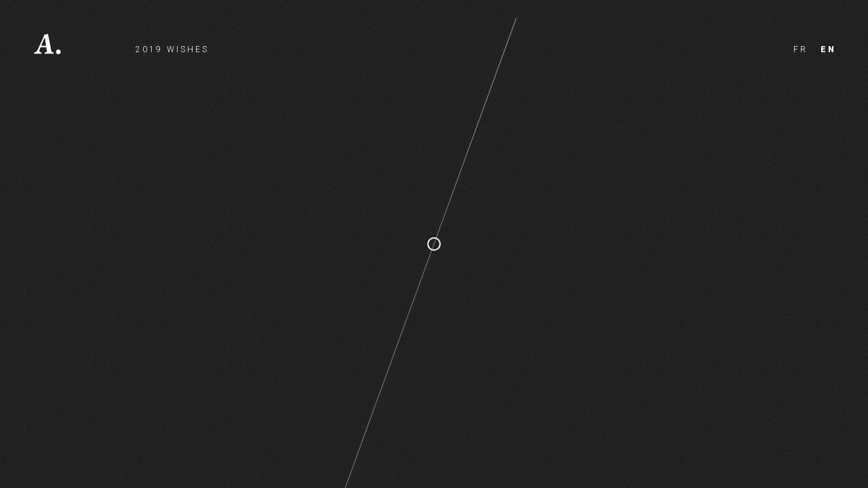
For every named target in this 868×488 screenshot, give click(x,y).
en (828, 49)
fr (801, 49)
